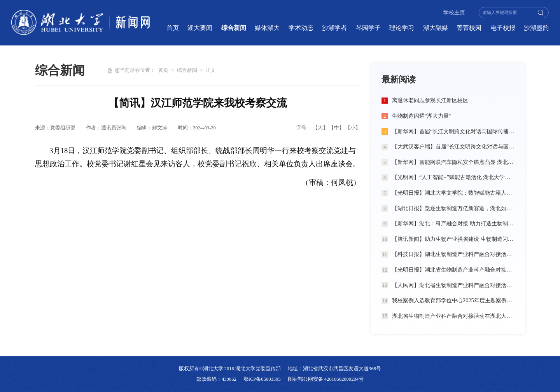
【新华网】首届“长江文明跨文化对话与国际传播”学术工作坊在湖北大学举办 (453, 131)
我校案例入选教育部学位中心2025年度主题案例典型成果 (453, 300)
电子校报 (503, 28)
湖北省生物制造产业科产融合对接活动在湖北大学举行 (453, 316)
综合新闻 (234, 28)
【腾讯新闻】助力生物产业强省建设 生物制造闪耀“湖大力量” (453, 239)
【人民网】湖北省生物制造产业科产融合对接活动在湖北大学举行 (453, 285)
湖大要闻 (200, 28)
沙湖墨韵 (536, 28)
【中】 (337, 128)
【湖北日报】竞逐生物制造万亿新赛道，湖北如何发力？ (453, 208)
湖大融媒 (436, 28)
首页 (173, 28)
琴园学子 (368, 28)
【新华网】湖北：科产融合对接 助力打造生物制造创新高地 (453, 223)
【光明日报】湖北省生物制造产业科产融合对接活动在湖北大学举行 (453, 270)
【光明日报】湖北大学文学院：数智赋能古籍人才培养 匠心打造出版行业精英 (453, 193)
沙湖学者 (334, 28)
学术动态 (301, 28)
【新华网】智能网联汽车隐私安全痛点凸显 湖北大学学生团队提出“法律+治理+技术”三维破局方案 (453, 162)
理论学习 (402, 28)
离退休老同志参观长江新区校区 (430, 100)
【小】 (353, 128)
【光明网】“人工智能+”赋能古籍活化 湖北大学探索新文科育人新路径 (453, 177)
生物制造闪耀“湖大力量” (422, 116)
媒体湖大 (267, 28)
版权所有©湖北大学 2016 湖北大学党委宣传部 (230, 369)
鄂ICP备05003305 (262, 379)
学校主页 (454, 13)
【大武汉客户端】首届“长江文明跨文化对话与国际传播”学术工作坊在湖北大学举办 (453, 146)
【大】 (320, 128)
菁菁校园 (469, 28)
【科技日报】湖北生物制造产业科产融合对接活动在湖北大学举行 (453, 254)
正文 (211, 70)
